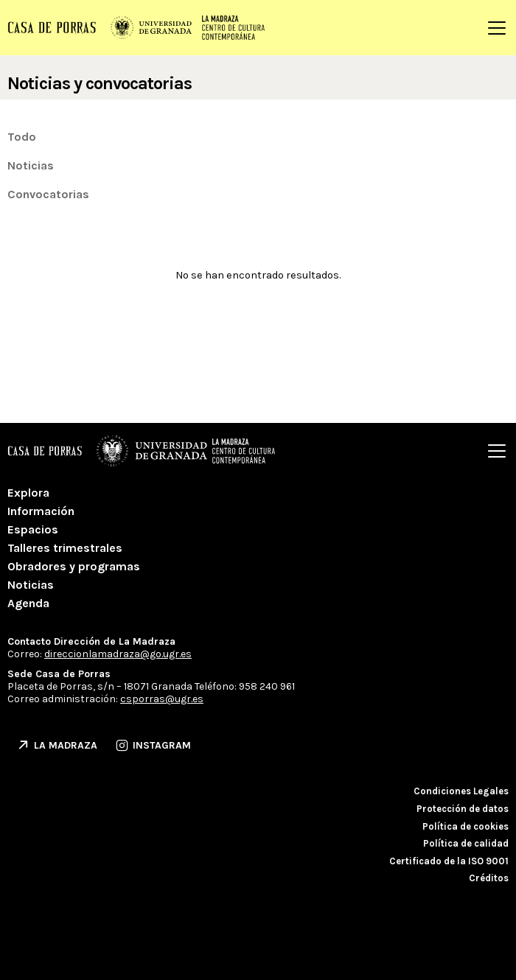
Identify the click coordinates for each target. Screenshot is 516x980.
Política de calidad (466, 843)
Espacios (33, 529)
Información (41, 511)
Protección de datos (463, 809)
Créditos (489, 878)
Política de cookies (466, 826)
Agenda (28, 603)
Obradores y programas (74, 566)
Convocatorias (48, 194)
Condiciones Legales (461, 791)
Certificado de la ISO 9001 (449, 861)
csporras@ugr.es (162, 699)
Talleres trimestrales (65, 548)
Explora (28, 493)
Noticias (31, 165)
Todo (22, 137)
